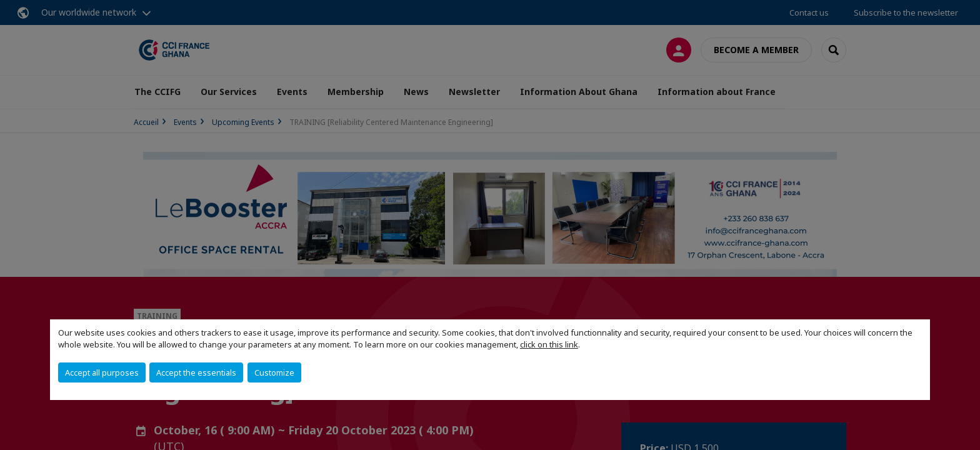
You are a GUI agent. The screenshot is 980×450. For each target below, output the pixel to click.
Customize (274, 372)
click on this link (549, 344)
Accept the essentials (196, 372)
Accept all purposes (102, 372)
